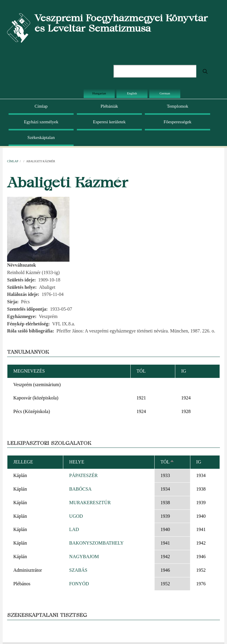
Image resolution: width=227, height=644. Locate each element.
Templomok (177, 106)
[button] (38, 229)
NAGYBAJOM (84, 557)
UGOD (76, 516)
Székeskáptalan (41, 137)
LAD (74, 529)
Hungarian (99, 93)
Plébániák (109, 106)
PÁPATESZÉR (83, 475)
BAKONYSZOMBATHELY (96, 543)
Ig (199, 462)
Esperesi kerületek (109, 122)
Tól (167, 462)
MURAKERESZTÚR (90, 503)
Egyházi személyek (41, 122)
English (132, 93)
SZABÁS (78, 570)
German (165, 93)
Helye (77, 462)
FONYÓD (79, 584)
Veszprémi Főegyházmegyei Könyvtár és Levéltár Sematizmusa (121, 23)
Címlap (41, 106)
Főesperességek (177, 122)
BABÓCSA (80, 489)
